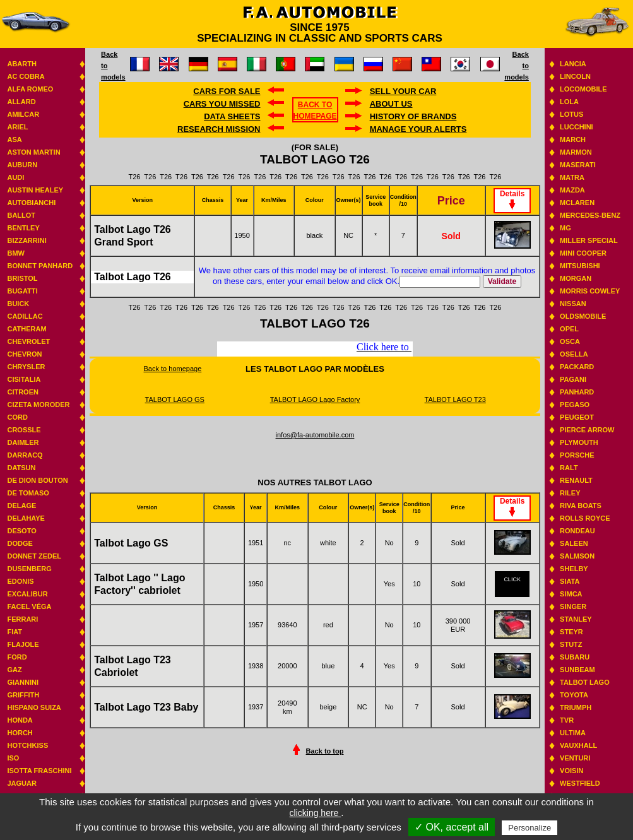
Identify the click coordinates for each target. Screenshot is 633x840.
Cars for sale (227, 91)
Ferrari (22, 619)
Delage (21, 506)
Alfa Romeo (30, 89)
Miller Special (589, 240)
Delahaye (26, 518)
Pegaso (575, 405)
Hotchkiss (27, 745)
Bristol (22, 278)
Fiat (15, 632)
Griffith (23, 695)
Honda (20, 720)
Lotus (571, 114)
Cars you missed (222, 104)
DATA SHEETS (232, 116)
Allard (21, 102)
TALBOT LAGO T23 (455, 399)
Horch (20, 733)
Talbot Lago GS (131, 543)
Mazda (572, 190)
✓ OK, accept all (452, 827)
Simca (571, 594)
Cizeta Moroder (38, 405)
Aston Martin (33, 152)
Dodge (20, 543)
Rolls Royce (585, 518)
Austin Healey (35, 190)
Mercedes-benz (590, 215)
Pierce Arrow (587, 430)
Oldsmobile (583, 316)
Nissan (573, 304)
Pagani (573, 379)
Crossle (24, 430)
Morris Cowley (590, 291)
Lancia (573, 64)
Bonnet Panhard (40, 266)
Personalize (529, 828)
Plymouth (579, 442)
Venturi (575, 758)
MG (565, 228)
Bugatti (22, 291)
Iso (13, 758)
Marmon (576, 152)
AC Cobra (26, 76)
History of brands (413, 116)
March (573, 139)
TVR (567, 720)
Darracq (25, 455)
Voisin (571, 771)
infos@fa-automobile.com (315, 435)
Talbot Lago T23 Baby (146, 707)
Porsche (577, 455)
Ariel (17, 127)
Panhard (577, 392)
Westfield (580, 783)
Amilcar (23, 114)
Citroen (23, 392)
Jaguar (21, 783)
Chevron (24, 354)
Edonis (20, 581)
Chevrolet (28, 341)
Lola (569, 102)
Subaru (575, 657)
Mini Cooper (583, 253)
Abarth (21, 64)
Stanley (576, 619)
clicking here (316, 813)
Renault (576, 480)
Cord (17, 417)
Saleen (574, 543)
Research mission (219, 129)
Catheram (27, 329)
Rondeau (577, 531)
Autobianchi (31, 203)
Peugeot (577, 417)
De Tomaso (28, 493)
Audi (15, 177)
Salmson (577, 556)
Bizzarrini (27, 240)
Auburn (22, 165)
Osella (574, 354)
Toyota (574, 695)
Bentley (23, 228)
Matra (572, 177)
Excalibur (27, 594)
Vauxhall (578, 745)
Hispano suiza (34, 707)
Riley (570, 493)
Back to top (325, 751)
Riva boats (581, 506)
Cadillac (25, 316)
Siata (570, 581)
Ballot (21, 215)
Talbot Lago (585, 682)
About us (391, 104)
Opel (569, 329)
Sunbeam (577, 670)
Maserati (578, 165)
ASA (14, 139)
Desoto (21, 531)
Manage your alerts (418, 129)
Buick (18, 304)
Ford (17, 657)
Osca (570, 341)
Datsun (21, 468)
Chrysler (26, 367)
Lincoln (575, 76)
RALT (569, 468)
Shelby (574, 569)
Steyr (571, 632)
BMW (16, 253)
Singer (573, 606)
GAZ (14, 670)
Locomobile (583, 89)
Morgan (576, 278)
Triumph (576, 707)
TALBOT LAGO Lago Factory (315, 399)
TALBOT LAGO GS (175, 399)
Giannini (23, 682)
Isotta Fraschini (39, 771)
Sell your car (403, 91)
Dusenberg (29, 569)
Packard (577, 367)
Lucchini (577, 127)
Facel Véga (29, 606)
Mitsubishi (580, 266)
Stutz (571, 644)
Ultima (573, 733)
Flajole (23, 644)
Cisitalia (24, 379)
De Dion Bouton (37, 480)
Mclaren (577, 203)
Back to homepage (173, 369)
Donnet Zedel (34, 556)
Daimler (23, 442)
